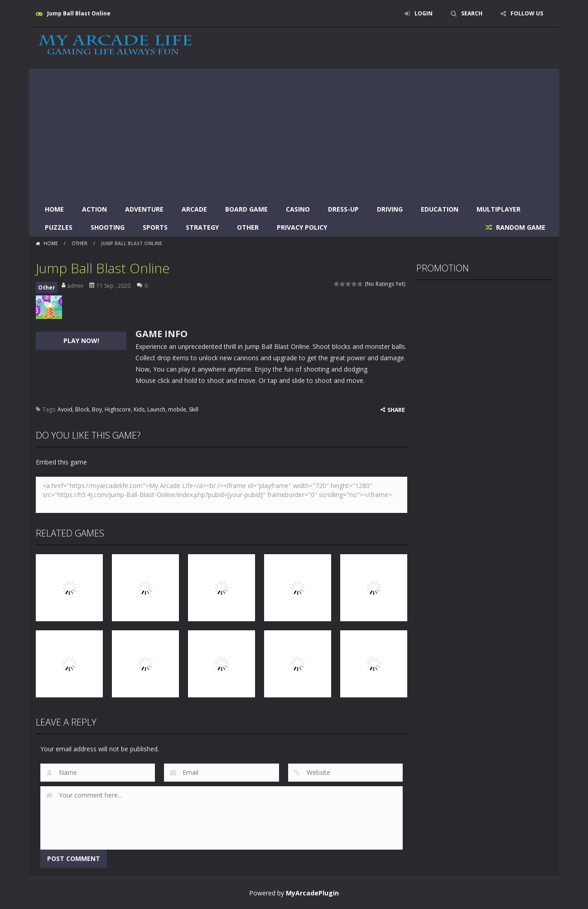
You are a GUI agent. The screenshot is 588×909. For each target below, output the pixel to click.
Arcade (194, 209)
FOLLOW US (527, 13)
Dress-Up (343, 209)
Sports (155, 227)
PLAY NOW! (81, 341)
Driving (390, 209)
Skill (194, 409)
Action (94, 209)
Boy (97, 409)
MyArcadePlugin (312, 893)
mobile (177, 409)
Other (248, 227)
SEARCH (472, 13)
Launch (156, 409)
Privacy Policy (302, 227)
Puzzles (59, 227)
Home (54, 209)
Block (82, 409)
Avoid (65, 409)
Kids (139, 409)
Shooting (108, 227)
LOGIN (424, 13)
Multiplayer (499, 209)
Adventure (144, 209)
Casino (298, 209)
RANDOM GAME (520, 227)
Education (440, 209)
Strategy (202, 227)
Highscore (118, 409)
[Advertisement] (294, 132)
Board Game (246, 209)
